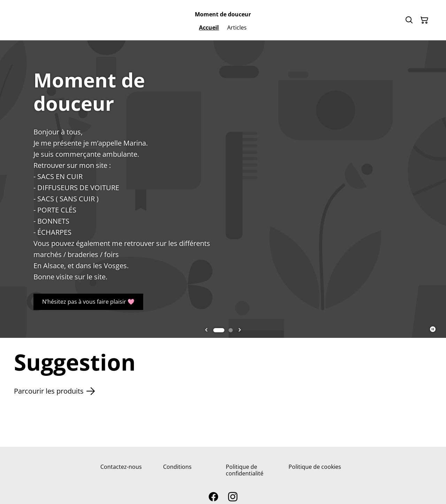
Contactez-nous (121, 467)
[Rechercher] (409, 20)
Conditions (177, 467)
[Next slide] (240, 330)
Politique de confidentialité (245, 470)
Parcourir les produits (54, 391)
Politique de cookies (315, 467)
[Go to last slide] (206, 330)
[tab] (219, 330)
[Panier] (424, 20)
